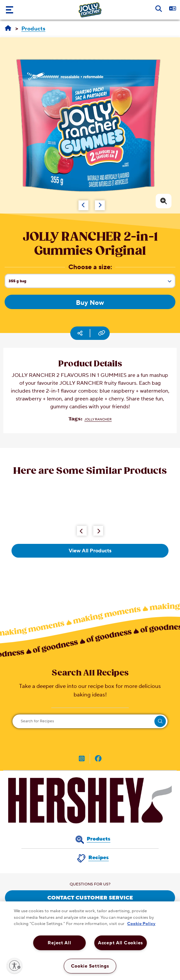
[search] (160, 721)
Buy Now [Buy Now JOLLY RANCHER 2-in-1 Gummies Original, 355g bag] (90, 303)
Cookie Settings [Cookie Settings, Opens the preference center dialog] (90, 966)
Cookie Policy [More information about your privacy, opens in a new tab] (141, 924)
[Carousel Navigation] (81, 202)
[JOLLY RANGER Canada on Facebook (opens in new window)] (98, 759)
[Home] (8, 28)
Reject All (59, 943)
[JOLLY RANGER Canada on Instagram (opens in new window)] (82, 759)
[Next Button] (98, 531)
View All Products (90, 551)
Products (99, 839)
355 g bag (92, 283)
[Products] (33, 29)
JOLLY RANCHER (98, 419)
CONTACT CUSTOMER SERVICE (90, 898)
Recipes (99, 858)
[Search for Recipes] (90, 721)
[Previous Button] (82, 531)
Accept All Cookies (121, 943)
